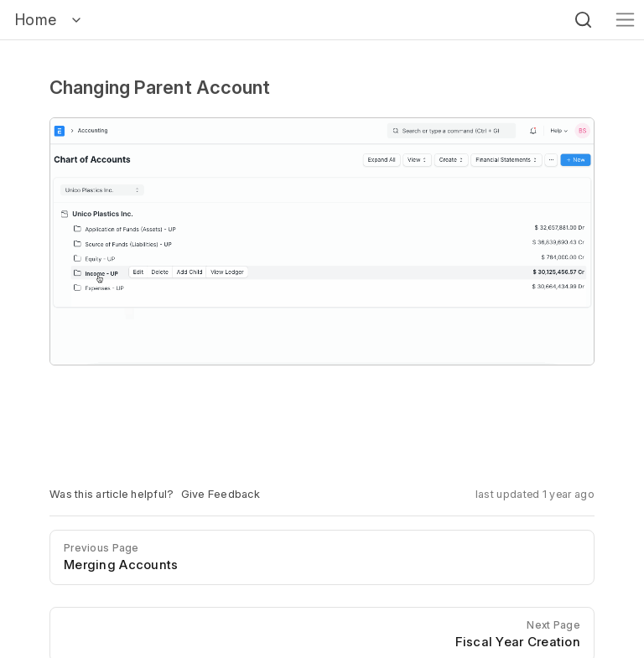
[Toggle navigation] (625, 20)
